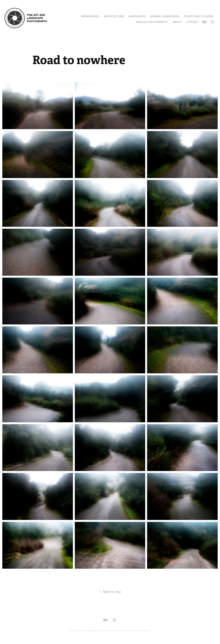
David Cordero (77, 630)
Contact (193, 22)
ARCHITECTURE (114, 16)
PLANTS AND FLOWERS (199, 16)
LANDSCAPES (137, 16)
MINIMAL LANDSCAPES (165, 16)
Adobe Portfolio (142, 630)
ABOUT (177, 22)
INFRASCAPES (90, 16)
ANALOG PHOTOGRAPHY (152, 22)
